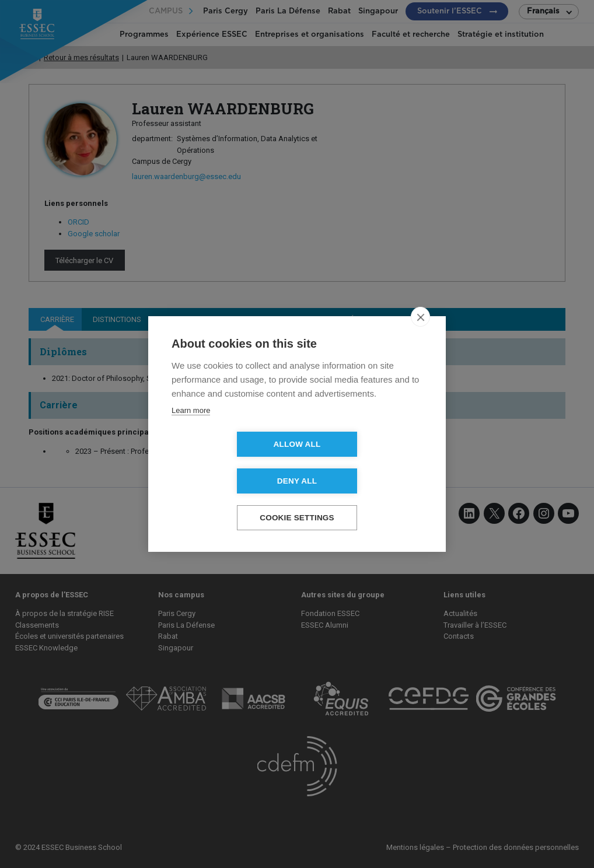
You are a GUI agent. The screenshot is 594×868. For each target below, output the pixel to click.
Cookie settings (297, 500)
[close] (420, 335)
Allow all (230, 463)
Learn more (191, 429)
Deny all (364, 463)
